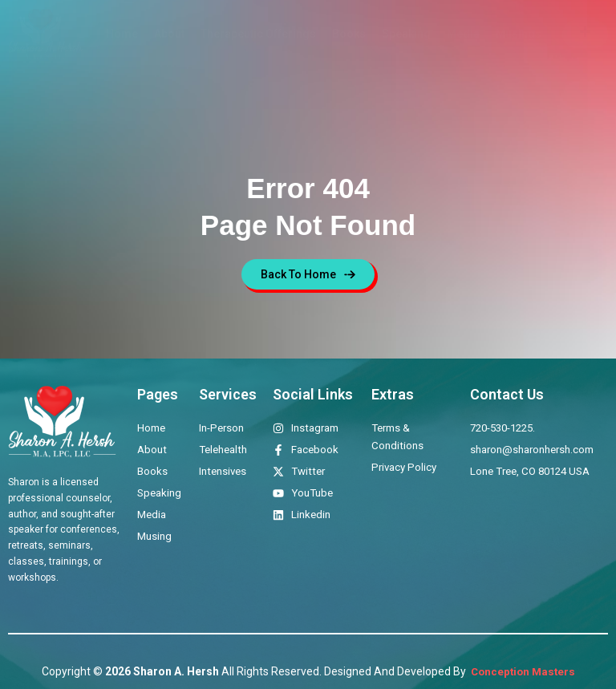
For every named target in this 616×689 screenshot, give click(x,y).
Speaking (406, 34)
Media (463, 34)
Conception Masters (522, 671)
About (169, 34)
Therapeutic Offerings (258, 34)
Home (122, 34)
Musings (519, 34)
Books (349, 34)
